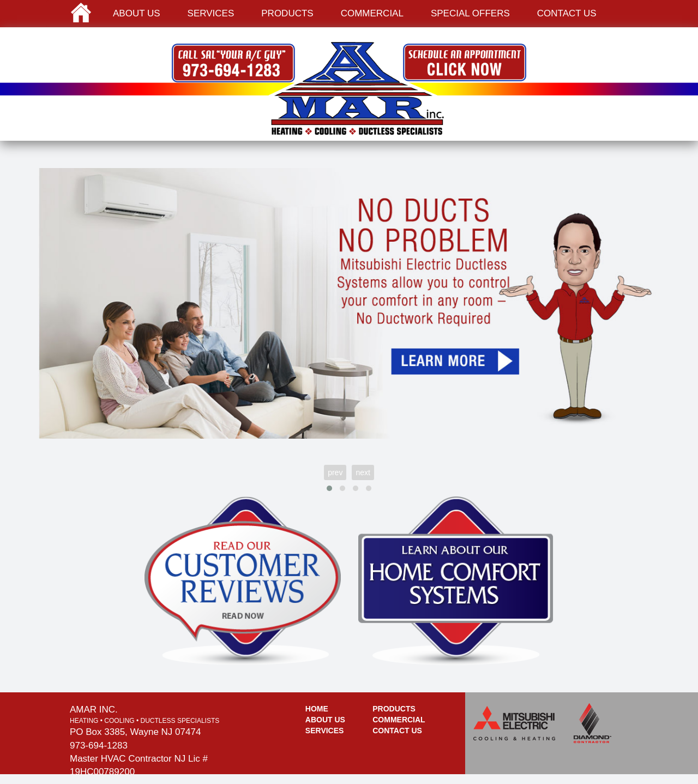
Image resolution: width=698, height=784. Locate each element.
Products (287, 13)
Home (317, 709)
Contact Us (397, 731)
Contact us (567, 13)
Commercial (372, 13)
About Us (325, 720)
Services (211, 13)
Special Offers (470, 13)
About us (137, 13)
